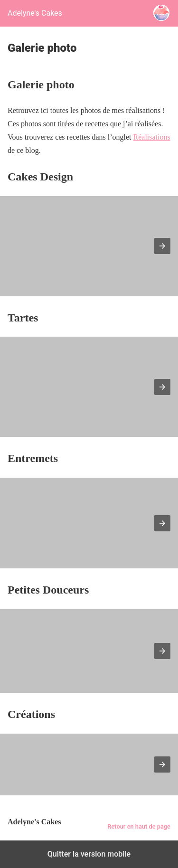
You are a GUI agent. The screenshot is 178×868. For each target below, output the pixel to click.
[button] (162, 246)
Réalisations (152, 137)
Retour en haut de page (139, 826)
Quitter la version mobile (89, 854)
